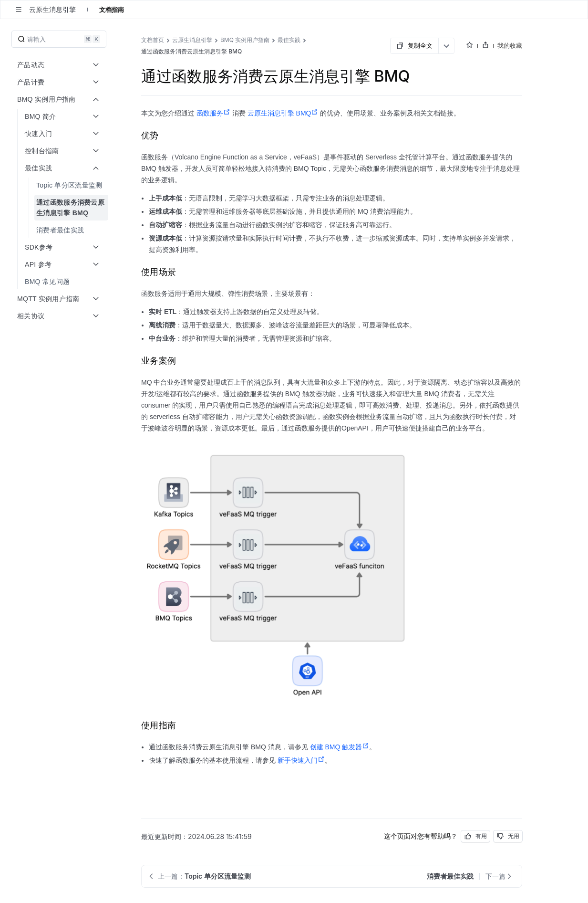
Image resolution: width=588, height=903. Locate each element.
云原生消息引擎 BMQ (283, 113)
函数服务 (213, 113)
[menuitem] (60, 185)
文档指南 (112, 10)
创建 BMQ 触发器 (340, 747)
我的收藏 (510, 45)
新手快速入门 (301, 760)
